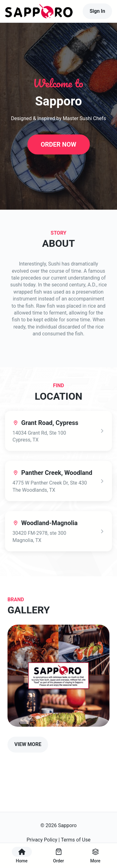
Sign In (97, 11)
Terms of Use (76, 840)
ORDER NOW (58, 144)
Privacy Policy (42, 840)
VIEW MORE (28, 744)
